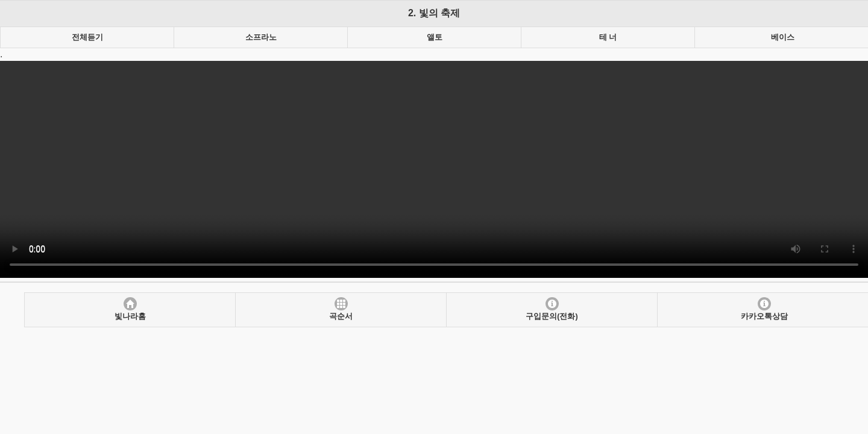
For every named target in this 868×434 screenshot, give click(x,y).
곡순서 (341, 316)
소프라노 (261, 37)
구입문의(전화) (552, 316)
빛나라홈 (130, 316)
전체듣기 (87, 37)
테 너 (608, 37)
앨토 (435, 37)
